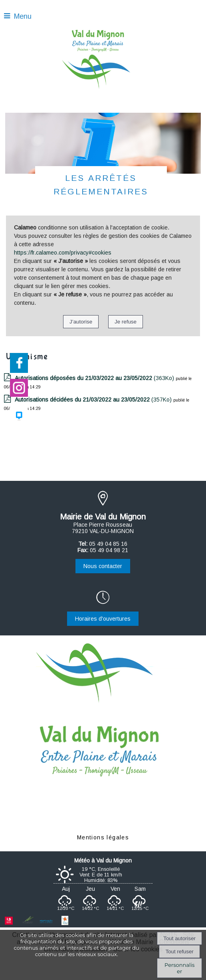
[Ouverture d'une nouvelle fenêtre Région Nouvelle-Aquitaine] (9, 923)
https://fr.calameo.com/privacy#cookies (63, 253)
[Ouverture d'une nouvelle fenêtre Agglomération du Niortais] (46, 923)
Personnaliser (179, 968)
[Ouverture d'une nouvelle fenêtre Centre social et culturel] (65, 923)
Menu (23, 16)
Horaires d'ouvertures (103, 619)
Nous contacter (103, 566)
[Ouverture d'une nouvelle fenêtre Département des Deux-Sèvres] (28, 923)
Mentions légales (103, 837)
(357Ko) (94, 400)
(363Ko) (95, 378)
